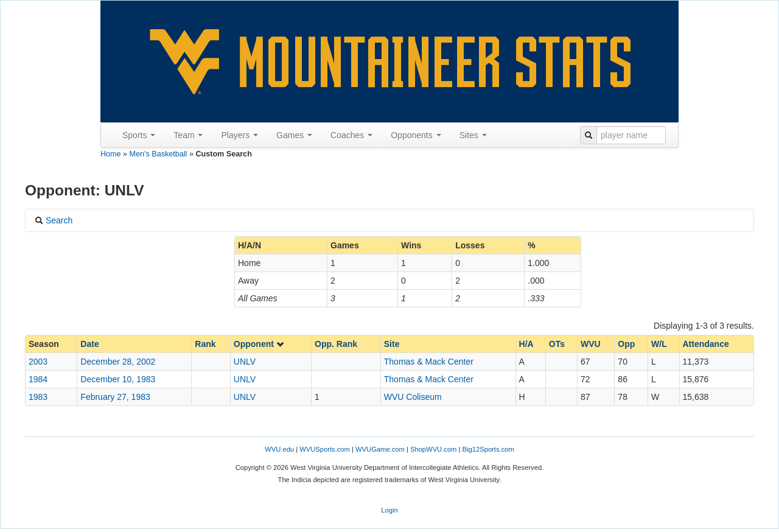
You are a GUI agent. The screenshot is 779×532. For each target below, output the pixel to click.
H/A (526, 344)
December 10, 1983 (118, 379)
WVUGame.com (380, 449)
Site (392, 344)
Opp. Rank (336, 344)
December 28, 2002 (118, 362)
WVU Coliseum (413, 397)
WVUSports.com (325, 449)
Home (111, 154)
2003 (38, 362)
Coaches (351, 135)
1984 (38, 379)
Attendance (706, 344)
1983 (38, 397)
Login (389, 510)
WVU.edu (279, 449)
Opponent (259, 344)
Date (89, 344)
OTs (557, 344)
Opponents (416, 135)
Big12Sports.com (488, 449)
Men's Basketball (159, 154)
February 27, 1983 (115, 397)
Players (239, 135)
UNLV (245, 362)
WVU (591, 344)
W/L (659, 344)
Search (54, 220)
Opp (626, 344)
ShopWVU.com (433, 449)
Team (188, 135)
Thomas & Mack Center (429, 362)
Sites (473, 135)
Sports (139, 135)
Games (294, 135)
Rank (205, 344)
